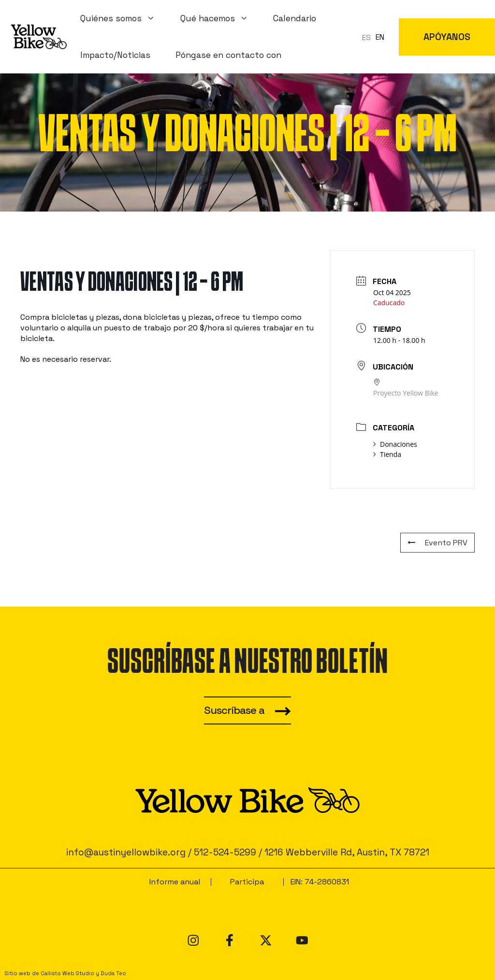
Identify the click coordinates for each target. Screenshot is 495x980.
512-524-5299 (225, 852)
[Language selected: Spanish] (376, 37)
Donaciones (395, 444)
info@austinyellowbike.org (126, 852)
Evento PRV (437, 543)
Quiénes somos (124, 18)
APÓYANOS (447, 37)
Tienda (387, 454)
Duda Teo (113, 973)
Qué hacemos (221, 18)
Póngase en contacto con (228, 55)
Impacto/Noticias (115, 55)
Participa (247, 882)
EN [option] (380, 37)
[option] (380, 37)
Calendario (295, 18)
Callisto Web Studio (67, 973)
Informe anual (175, 882)
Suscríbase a (234, 710)
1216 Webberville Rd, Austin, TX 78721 (347, 852)
